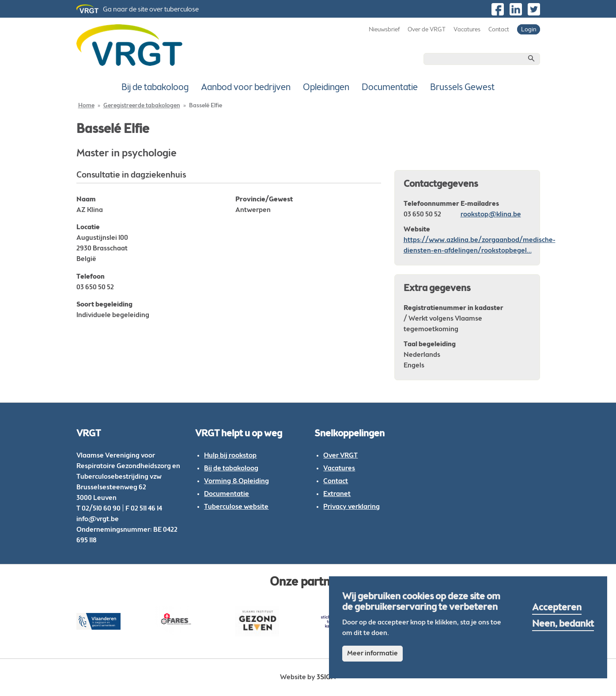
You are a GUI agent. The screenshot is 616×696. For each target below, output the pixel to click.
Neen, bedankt (563, 624)
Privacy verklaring (351, 507)
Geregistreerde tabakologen (142, 106)
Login (529, 30)
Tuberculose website (236, 507)
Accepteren (557, 608)
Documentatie (390, 88)
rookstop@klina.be (491, 215)
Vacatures (467, 30)
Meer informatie (372, 654)
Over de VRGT (427, 30)
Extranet (337, 494)
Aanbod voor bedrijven (246, 88)
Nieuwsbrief (384, 30)
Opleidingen (326, 88)
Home (86, 106)
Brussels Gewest (462, 88)
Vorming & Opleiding (236, 481)
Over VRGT (340, 456)
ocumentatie (229, 494)
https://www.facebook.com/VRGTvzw (498, 9)
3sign (326, 677)
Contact (499, 30)
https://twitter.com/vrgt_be (534, 9)
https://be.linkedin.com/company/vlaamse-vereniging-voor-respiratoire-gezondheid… (516, 9)
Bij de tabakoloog (155, 88)
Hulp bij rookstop (230, 456)
